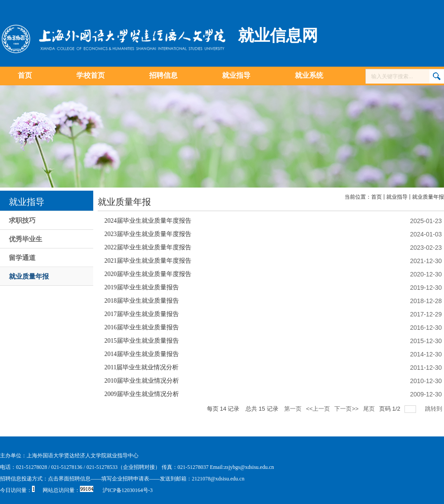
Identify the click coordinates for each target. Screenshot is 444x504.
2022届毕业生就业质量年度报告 (148, 247)
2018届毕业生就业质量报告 (142, 301)
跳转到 (434, 409)
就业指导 (397, 197)
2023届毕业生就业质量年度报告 (148, 234)
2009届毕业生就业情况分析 (142, 394)
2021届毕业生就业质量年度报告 (148, 261)
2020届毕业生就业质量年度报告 (148, 274)
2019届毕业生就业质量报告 (142, 287)
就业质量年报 (428, 197)
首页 (377, 197)
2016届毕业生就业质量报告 (142, 327)
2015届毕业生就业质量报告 (142, 341)
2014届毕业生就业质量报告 (142, 354)
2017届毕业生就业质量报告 (142, 314)
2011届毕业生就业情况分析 (141, 367)
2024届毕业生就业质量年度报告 (148, 221)
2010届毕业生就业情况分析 (142, 381)
